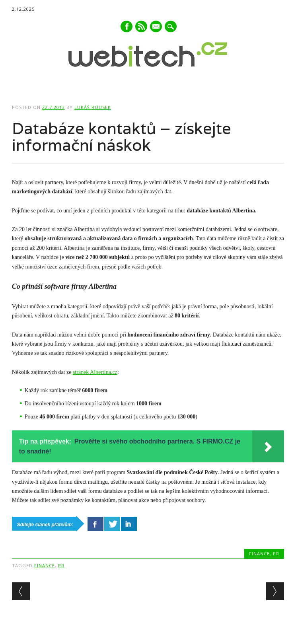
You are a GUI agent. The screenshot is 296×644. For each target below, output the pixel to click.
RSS (141, 26)
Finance (259, 554)
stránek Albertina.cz (95, 372)
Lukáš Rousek (93, 107)
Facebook (127, 26)
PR (276, 554)
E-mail (156, 27)
